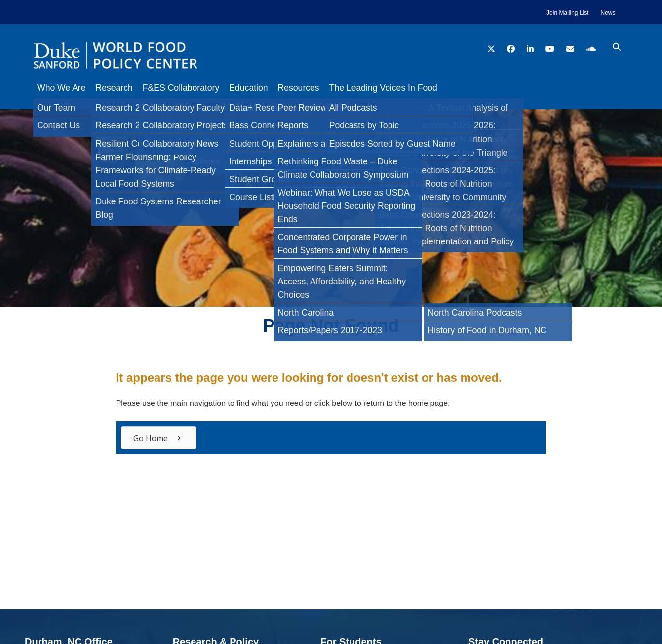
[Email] (12, 219)
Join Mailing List (567, 13)
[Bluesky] (12, 200)
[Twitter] (12, 160)
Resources (318, 88)
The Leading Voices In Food (408, 88)
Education (263, 88)
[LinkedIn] (12, 180)
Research (119, 88)
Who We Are (61, 88)
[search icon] (617, 47)
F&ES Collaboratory (191, 88)
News (608, 13)
